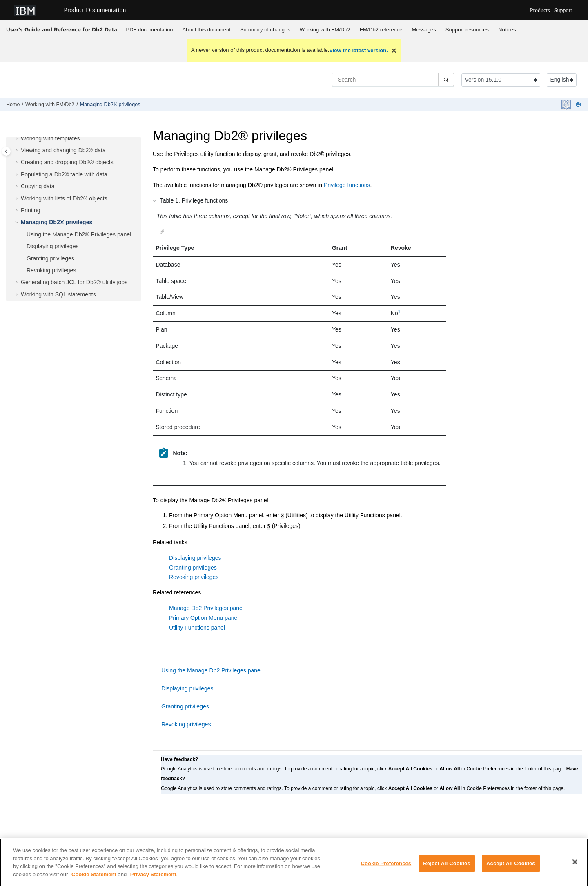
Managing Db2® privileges (110, 105)
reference (381, 30)
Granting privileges (50, 258)
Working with (325, 30)
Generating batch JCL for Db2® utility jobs (74, 282)
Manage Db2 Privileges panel (206, 606)
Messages (424, 30)
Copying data (38, 186)
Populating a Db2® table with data (64, 174)
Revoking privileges (51, 270)
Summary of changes (265, 30)
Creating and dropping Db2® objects (67, 162)
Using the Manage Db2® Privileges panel (79, 234)
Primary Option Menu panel (204, 616)
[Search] (446, 80)
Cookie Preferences (386, 870)
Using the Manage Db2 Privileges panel (212, 669)
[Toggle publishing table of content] (6, 151)
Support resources (467, 30)
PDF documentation (150, 30)
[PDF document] (567, 105)
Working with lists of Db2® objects (64, 198)
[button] (18, 139)
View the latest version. (359, 50)
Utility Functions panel (197, 626)
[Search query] (393, 80)
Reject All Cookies (447, 870)
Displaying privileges (53, 246)
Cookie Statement (94, 880)
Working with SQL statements (58, 294)
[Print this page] (579, 105)
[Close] (575, 868)
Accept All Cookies (511, 870)
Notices (507, 30)
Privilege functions (347, 185)
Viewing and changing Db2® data (63, 150)
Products (540, 10)
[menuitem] (149, 30)
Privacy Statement (153, 880)
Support (563, 10)
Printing (30, 210)
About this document (206, 30)
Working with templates (50, 138)
